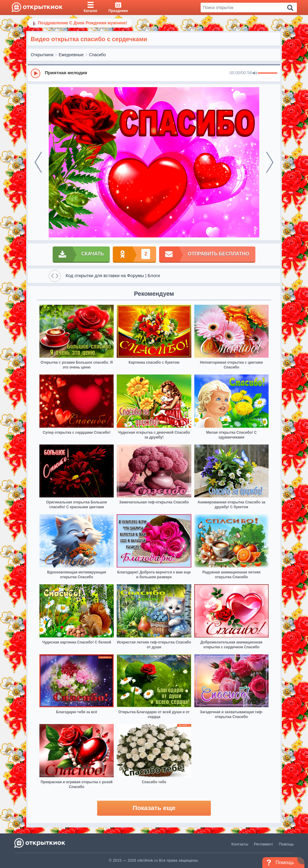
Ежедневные (71, 55)
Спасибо (97, 55)
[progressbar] (268, 73)
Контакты (240, 844)
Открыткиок (42, 55)
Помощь (286, 844)
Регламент (263, 844)
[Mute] (255, 73)
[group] (154, 73)
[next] (270, 162)
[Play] (35, 73)
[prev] (38, 162)
